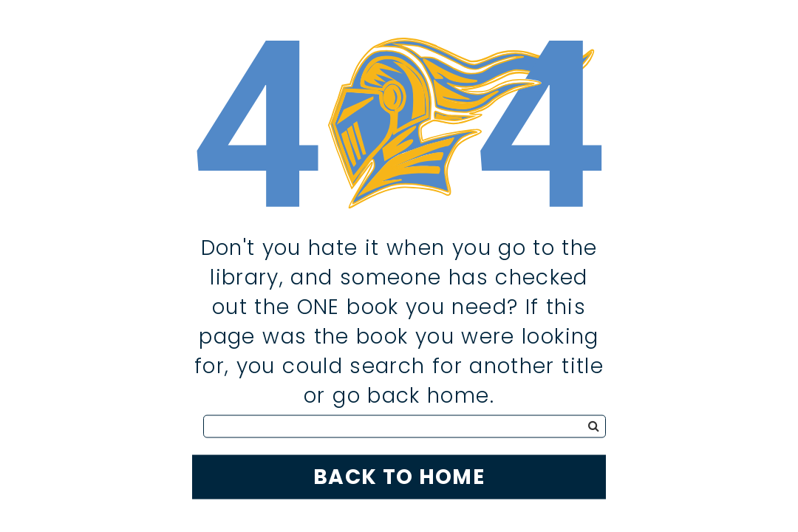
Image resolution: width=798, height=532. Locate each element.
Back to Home (399, 476)
